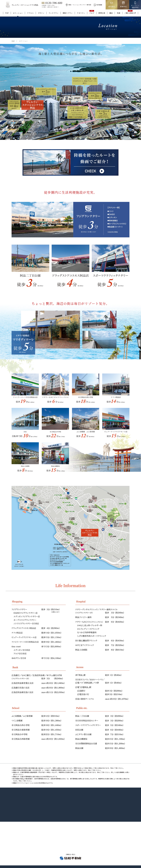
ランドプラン (54, 13)
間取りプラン (68, 13)
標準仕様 (102, 13)
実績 (118, 13)
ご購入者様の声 (130, 13)
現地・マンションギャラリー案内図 (78, 5)
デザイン (41, 13)
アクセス (30, 13)
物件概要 (98, 5)
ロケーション (18, 13)
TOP (7, 13)
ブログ (92, 13)
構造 (111, 13)
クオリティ (81, 13)
